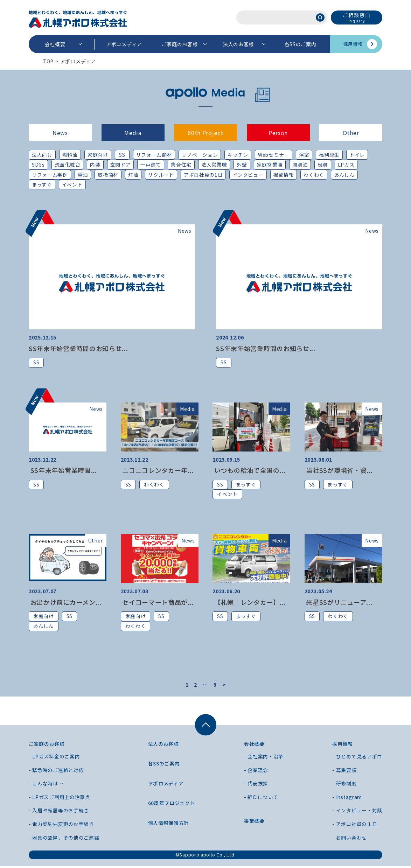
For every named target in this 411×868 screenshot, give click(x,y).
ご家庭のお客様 (180, 44)
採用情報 (353, 44)
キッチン (238, 155)
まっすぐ (42, 185)
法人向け (42, 155)
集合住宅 (182, 165)
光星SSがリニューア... (339, 603)
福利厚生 (330, 155)
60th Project (205, 133)
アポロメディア (124, 44)
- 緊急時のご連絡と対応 (56, 772)
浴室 (304, 155)
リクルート (161, 175)
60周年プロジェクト (172, 805)
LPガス (347, 165)
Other (351, 133)
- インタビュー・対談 (357, 812)
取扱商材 (108, 175)
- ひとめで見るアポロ (357, 758)
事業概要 (254, 822)
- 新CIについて (261, 799)
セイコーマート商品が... (157, 603)
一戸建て (151, 165)
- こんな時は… (46, 785)
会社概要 (55, 44)
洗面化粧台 (68, 165)
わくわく (314, 175)
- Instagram (348, 799)
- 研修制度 (344, 785)
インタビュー (248, 175)
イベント (72, 185)
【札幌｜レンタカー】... (249, 603)
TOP (48, 61)
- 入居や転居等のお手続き (59, 812)
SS (122, 155)
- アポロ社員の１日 (355, 826)
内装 (95, 165)
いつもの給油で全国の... (249, 471)
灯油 (133, 175)
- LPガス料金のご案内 (54, 758)
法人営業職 (215, 165)
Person (278, 133)
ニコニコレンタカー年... (157, 471)
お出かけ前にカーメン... (65, 603)
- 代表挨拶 (256, 785)
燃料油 (70, 155)
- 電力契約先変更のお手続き (61, 826)
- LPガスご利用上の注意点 (60, 799)
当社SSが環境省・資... (339, 471)
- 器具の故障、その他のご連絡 (64, 839)
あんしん (344, 175)
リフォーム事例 (50, 175)
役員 (323, 165)
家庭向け (98, 155)
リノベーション (200, 155)
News (60, 133)
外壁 (242, 165)
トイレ (357, 155)
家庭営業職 (270, 165)
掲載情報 (284, 175)
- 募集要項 (344, 772)
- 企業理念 (256, 772)
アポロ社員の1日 (203, 175)
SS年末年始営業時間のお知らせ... (78, 349)
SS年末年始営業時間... (63, 471)
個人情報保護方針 (169, 825)
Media (133, 133)
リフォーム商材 (154, 155)
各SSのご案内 (301, 44)
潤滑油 (301, 165)
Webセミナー (274, 155)
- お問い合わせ (350, 839)
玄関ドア (121, 165)
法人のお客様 (238, 44)
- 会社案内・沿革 (264, 758)
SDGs (39, 165)
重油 (83, 175)
